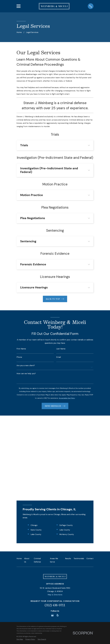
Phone (19, 357)
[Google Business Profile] (52, 538)
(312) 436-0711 (55, 528)
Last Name (61, 349)
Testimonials (79, 482)
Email (59, 357)
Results (68, 482)
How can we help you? (26, 374)
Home (19, 482)
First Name (21, 349)
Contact (90, 482)
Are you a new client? (26, 366)
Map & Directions (55, 518)
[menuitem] (20, 562)
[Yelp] (58, 538)
